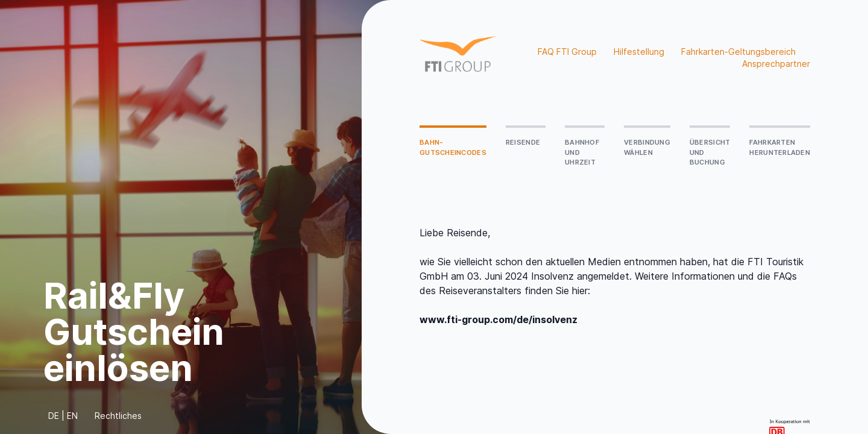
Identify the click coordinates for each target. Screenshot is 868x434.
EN (72, 416)
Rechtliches (118, 416)
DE (54, 416)
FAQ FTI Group (567, 52)
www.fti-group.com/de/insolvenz (498, 319)
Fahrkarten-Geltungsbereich (738, 52)
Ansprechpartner (776, 64)
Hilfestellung (639, 52)
